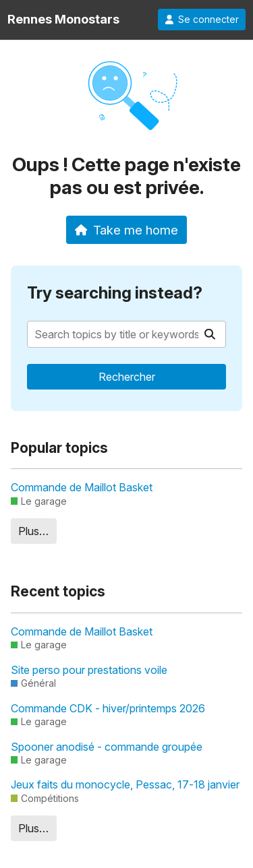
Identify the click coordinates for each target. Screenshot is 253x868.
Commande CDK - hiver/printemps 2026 (108, 708)
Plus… (33, 531)
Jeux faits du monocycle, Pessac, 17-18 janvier (125, 784)
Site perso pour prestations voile (89, 670)
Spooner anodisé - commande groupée (107, 747)
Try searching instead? (115, 293)
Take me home (126, 230)
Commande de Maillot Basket (82, 487)
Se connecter (202, 20)
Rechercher (127, 377)
